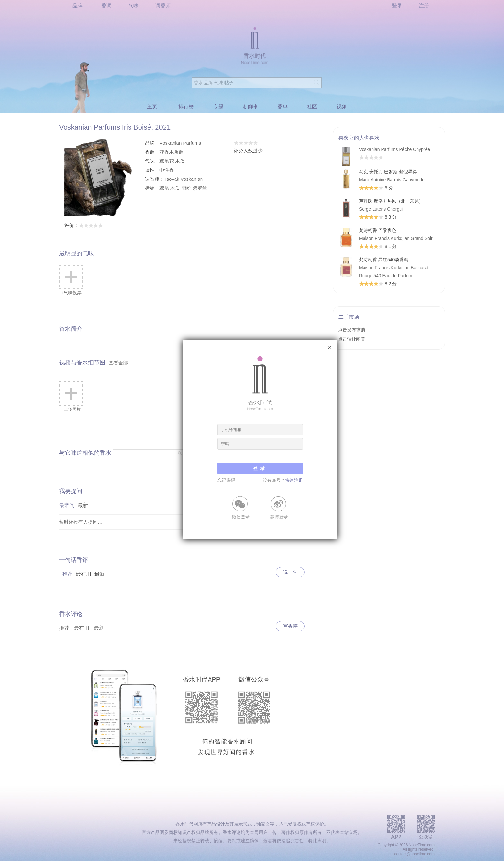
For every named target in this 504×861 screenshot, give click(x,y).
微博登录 (279, 517)
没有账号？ (283, 480)
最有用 (84, 574)
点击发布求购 (352, 330)
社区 (312, 107)
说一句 (290, 572)
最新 (83, 505)
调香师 (163, 6)
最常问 (67, 505)
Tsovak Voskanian (184, 179)
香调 (106, 6)
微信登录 (241, 517)
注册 (424, 6)
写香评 (290, 626)
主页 (152, 107)
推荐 (67, 574)
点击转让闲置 (352, 339)
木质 (180, 161)
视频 (342, 107)
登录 (397, 6)
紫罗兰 (200, 188)
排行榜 (186, 107)
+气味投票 (71, 280)
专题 (218, 107)
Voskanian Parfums (180, 143)
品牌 (77, 6)
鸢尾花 (167, 161)
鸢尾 (164, 188)
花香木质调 (171, 152)
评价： (84, 225)
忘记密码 (226, 480)
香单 (283, 107)
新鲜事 (250, 107)
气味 (133, 6)
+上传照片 (71, 397)
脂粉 (186, 188)
